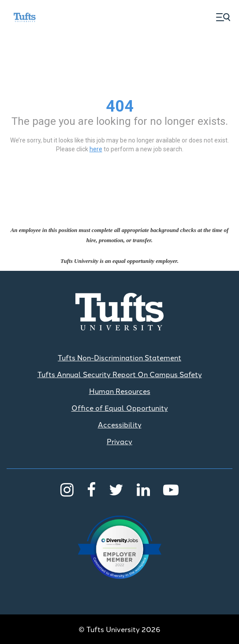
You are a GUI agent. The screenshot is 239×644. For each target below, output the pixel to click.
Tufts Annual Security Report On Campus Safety (120, 374)
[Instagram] (67, 489)
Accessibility (120, 424)
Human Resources (120, 391)
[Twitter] (116, 489)
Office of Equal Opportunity (120, 408)
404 (120, 106)
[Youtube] (171, 489)
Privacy (119, 441)
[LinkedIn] (143, 489)
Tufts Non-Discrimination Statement (119, 357)
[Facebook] (91, 489)
